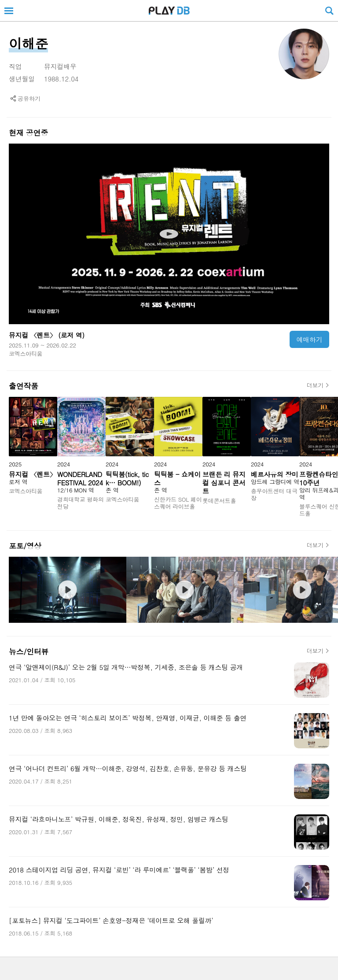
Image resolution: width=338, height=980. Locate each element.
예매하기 (310, 339)
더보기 (315, 385)
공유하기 (29, 98)
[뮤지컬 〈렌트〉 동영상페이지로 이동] (169, 234)
